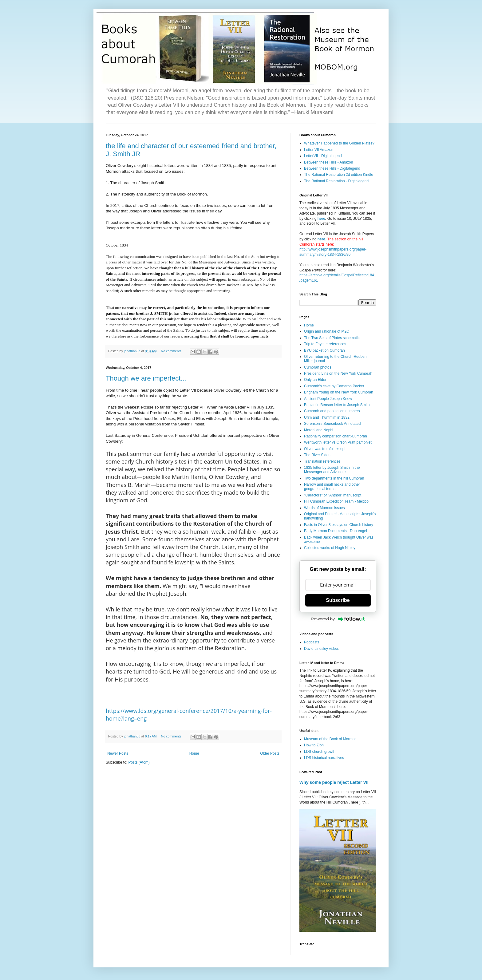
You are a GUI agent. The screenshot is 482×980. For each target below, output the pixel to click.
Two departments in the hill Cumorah (334, 478)
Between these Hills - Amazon (328, 162)
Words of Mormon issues (324, 508)
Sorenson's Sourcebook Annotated (332, 424)
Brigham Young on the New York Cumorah (339, 392)
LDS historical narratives (324, 758)
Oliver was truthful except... (326, 449)
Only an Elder (315, 380)
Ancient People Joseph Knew (328, 399)
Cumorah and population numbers (332, 411)
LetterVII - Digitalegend (323, 156)
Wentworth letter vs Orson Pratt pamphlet (338, 442)
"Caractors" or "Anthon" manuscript (333, 495)
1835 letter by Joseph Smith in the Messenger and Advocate (332, 470)
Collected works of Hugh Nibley (330, 548)
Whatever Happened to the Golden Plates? (339, 143)
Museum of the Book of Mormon (330, 739)
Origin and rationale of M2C (327, 331)
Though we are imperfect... (146, 378)
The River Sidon (317, 455)
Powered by (338, 619)
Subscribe (338, 600)
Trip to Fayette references (325, 344)
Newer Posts (118, 753)
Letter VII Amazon (319, 150)
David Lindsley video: (321, 649)
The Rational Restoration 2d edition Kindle (339, 175)
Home (194, 753)
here (321, 219)
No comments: (172, 351)
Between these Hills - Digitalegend (332, 168)
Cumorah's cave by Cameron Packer (334, 386)
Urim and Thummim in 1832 (327, 417)
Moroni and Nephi (319, 430)
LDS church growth (320, 752)
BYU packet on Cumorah (324, 350)
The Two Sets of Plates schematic (332, 338)
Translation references (322, 461)
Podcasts (312, 642)
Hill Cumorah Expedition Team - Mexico (336, 501)
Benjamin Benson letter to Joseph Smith (337, 405)
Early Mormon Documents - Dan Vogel (336, 531)
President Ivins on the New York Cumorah (338, 373)
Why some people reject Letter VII (334, 782)
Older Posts (270, 753)
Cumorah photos (318, 367)
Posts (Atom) (139, 762)
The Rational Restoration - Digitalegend (336, 181)
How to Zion (314, 745)
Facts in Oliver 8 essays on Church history (339, 525)
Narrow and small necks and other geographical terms (332, 487)
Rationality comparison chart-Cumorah (336, 436)
